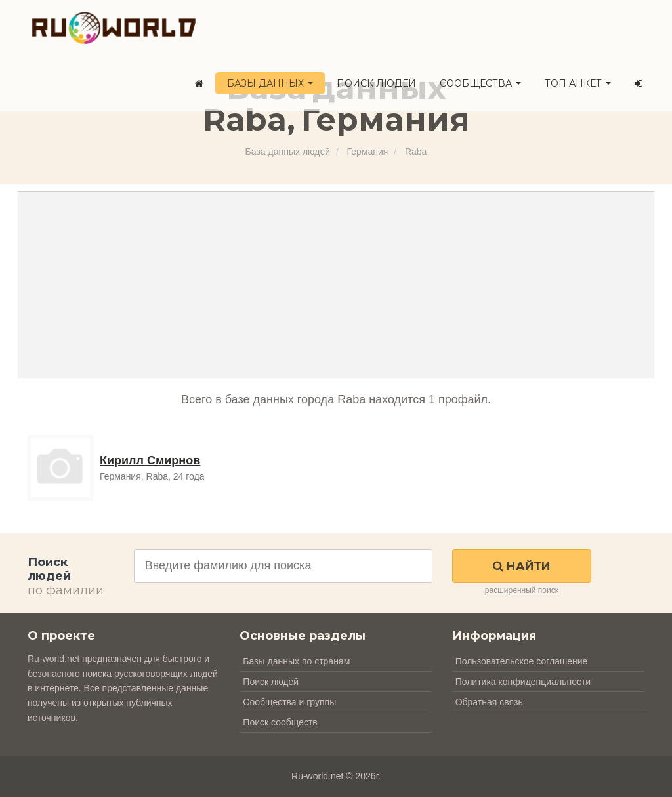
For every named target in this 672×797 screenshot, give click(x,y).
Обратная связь (489, 702)
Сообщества (480, 83)
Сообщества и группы (289, 702)
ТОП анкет (578, 83)
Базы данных (270, 83)
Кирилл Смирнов (150, 460)
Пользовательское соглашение (522, 661)
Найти (521, 566)
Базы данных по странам (296, 661)
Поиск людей (376, 83)
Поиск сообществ (280, 722)
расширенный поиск (522, 590)
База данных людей (288, 152)
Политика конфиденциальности (523, 682)
